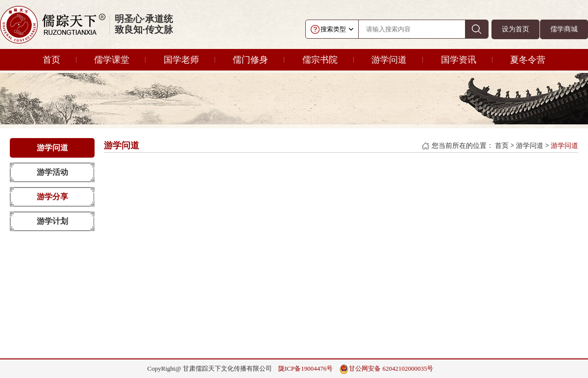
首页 (51, 60)
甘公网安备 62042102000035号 (386, 369)
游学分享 (52, 197)
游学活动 (52, 172)
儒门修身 (250, 60)
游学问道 (389, 60)
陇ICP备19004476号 (306, 368)
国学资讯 (459, 60)
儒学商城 (564, 29)
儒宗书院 (320, 60)
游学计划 (52, 221)
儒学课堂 (112, 60)
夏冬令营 (528, 60)
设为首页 (515, 29)
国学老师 (181, 60)
